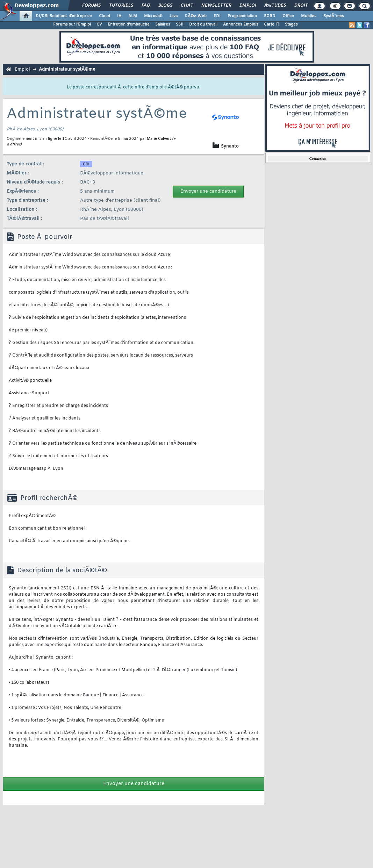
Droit (301, 6)
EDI (217, 16)
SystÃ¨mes (334, 16)
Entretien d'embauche (129, 24)
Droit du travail (203, 24)
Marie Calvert (159, 139)
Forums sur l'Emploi (72, 24)
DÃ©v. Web (196, 16)
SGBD (270, 16)
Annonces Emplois (241, 24)
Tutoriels (121, 6)
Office (288, 16)
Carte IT (272, 24)
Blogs (165, 6)
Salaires (163, 24)
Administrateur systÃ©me (67, 69)
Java (174, 16)
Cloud (105, 16)
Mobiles (309, 16)
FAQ (146, 6)
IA (119, 16)
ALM (133, 16)
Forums (91, 6)
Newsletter (216, 6)
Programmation (242, 16)
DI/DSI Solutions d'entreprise (64, 16)
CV (99, 24)
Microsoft (153, 16)
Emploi (248, 6)
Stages (291, 24)
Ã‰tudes (275, 6)
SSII (180, 24)
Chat (187, 6)
